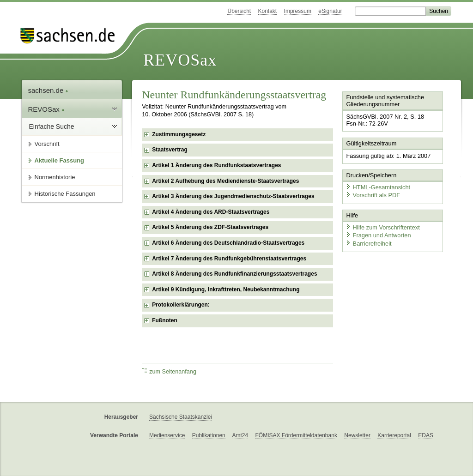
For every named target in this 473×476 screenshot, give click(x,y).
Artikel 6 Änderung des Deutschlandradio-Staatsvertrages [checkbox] (228, 243)
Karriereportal (394, 435)
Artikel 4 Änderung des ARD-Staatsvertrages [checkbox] (211, 212)
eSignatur (330, 11)
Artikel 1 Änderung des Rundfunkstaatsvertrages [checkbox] (216, 165)
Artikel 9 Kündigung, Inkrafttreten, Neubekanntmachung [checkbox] (226, 289)
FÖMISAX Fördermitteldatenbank (296, 435)
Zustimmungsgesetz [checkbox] (179, 134)
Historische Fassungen (65, 194)
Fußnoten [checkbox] (165, 320)
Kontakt (268, 11)
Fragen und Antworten (378, 235)
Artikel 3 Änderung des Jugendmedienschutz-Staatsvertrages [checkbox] (233, 196)
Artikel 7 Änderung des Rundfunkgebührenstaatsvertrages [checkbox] (229, 259)
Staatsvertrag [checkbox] (170, 150)
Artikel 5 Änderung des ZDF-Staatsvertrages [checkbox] (210, 227)
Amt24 (240, 435)
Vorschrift (47, 144)
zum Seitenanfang (169, 371)
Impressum (298, 11)
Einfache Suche (52, 127)
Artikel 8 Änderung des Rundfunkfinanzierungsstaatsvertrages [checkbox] (234, 274)
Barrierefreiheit (369, 244)
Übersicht (239, 11)
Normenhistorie (55, 177)
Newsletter (357, 435)
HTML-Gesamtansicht (378, 187)
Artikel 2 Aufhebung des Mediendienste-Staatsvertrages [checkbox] (225, 181)
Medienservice (167, 435)
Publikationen (209, 435)
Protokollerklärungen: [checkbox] (181, 305)
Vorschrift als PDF (373, 195)
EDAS (426, 435)
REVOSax (180, 60)
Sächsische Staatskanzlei (181, 417)
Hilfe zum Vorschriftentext (383, 227)
